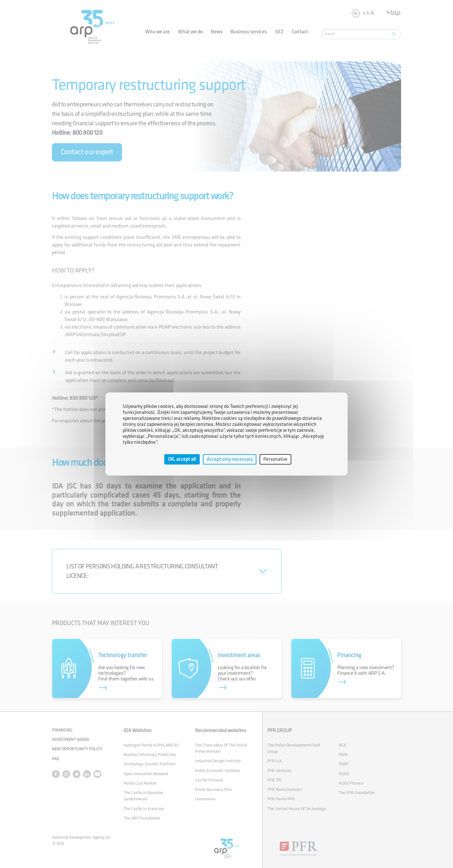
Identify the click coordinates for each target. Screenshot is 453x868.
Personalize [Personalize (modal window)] (275, 459)
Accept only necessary (230, 459)
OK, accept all (182, 459)
